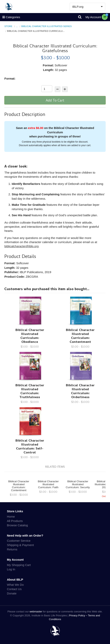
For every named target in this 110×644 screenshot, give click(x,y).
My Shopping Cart (19, 565)
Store (8, 26)
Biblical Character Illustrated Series (47, 26)
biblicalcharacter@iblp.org (21, 246)
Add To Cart (55, 100)
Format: (10, 79)
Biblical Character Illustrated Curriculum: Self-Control (30, 446)
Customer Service (19, 541)
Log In (11, 569)
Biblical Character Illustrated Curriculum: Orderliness (80, 391)
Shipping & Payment (20, 545)
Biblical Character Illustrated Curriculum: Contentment (80, 336)
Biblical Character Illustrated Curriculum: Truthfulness (30, 391)
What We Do (15, 585)
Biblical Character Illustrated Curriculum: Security (78, 484)
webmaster (36, 612)
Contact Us (14, 589)
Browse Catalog (17, 525)
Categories (10, 17)
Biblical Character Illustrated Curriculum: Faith (48, 484)
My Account (93, 17)
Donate (12, 593)
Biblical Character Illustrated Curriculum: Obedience (30, 336)
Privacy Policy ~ (79, 615)
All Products (15, 521)
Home (11, 517)
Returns (12, 549)
